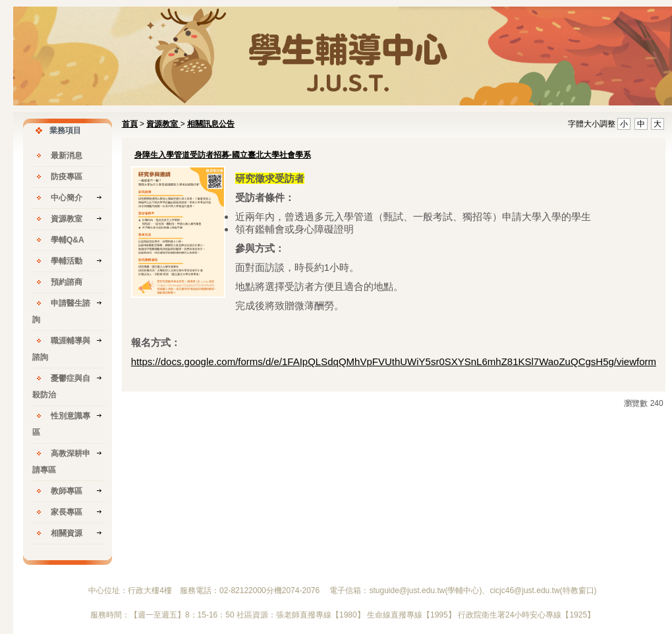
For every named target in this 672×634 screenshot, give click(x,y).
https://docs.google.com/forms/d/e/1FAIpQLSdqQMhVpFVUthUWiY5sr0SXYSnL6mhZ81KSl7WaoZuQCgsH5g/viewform (394, 361)
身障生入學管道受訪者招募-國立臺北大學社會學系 (223, 155)
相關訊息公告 (211, 124)
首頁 (130, 124)
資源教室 (163, 124)
